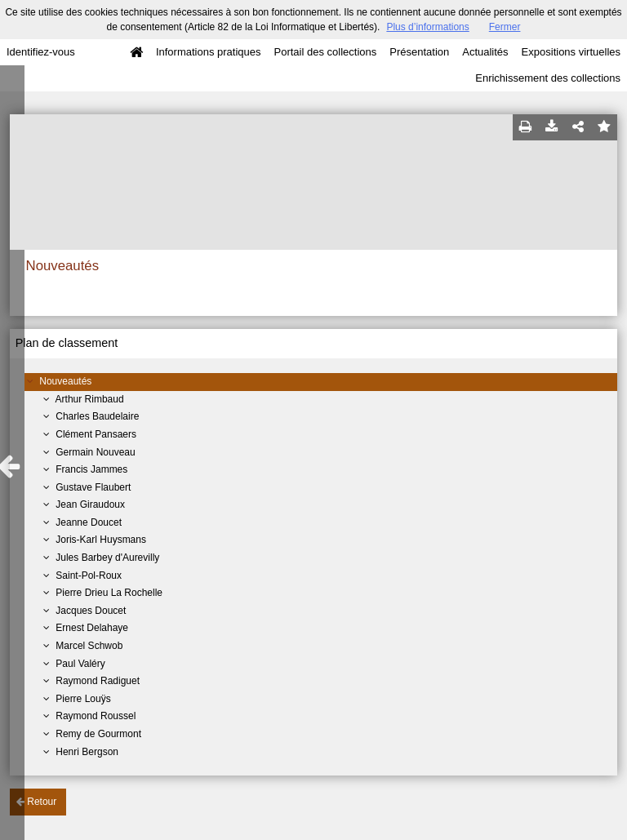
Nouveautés (65, 381)
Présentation (419, 52)
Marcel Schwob (89, 646)
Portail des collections (326, 52)
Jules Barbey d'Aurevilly (107, 558)
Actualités (485, 52)
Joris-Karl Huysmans (101, 540)
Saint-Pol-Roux (89, 576)
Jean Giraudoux (90, 504)
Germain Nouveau (95, 452)
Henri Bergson (87, 752)
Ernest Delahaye (92, 628)
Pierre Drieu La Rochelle (109, 593)
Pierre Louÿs (83, 699)
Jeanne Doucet (89, 522)
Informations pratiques (209, 52)
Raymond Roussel (96, 716)
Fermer (505, 27)
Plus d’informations (427, 27)
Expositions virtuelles (571, 52)
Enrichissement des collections (548, 78)
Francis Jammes (91, 469)
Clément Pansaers (96, 434)
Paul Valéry (80, 664)
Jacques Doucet (91, 611)
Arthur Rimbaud (90, 399)
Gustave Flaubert (93, 487)
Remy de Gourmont (98, 734)
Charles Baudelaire (97, 416)
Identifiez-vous (41, 52)
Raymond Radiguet (98, 681)
